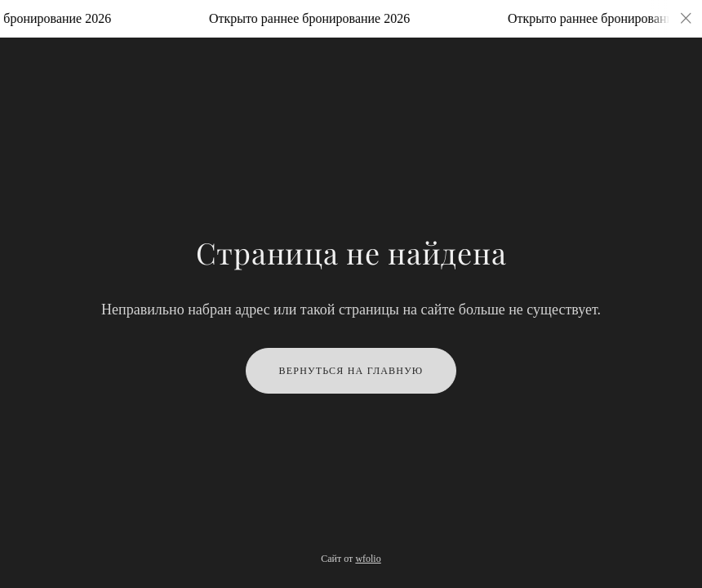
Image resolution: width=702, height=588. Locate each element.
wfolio (368, 559)
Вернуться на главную (351, 371)
